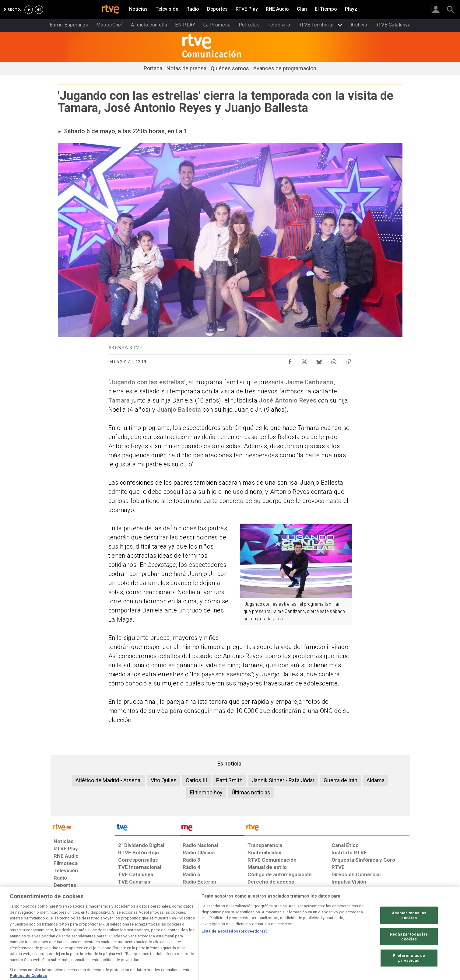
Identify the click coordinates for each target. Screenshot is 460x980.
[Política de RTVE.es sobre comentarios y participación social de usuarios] (383, 933)
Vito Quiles (164, 780)
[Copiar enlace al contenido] (348, 360)
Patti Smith (229, 780)
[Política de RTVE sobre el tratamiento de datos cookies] (164, 933)
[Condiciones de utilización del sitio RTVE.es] (63, 933)
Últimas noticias (251, 792)
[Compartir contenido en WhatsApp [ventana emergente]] (334, 360)
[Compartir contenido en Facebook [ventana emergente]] (290, 360)
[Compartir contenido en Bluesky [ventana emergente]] (319, 360)
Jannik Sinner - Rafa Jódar (283, 780)
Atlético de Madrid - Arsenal (109, 780)
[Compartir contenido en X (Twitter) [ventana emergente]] (304, 360)
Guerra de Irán (341, 780)
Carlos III (196, 780)
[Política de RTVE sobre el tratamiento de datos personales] (109, 933)
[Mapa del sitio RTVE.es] (303, 933)
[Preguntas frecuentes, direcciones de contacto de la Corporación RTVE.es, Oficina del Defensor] (335, 933)
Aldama (376, 780)
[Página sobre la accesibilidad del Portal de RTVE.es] (266, 933)
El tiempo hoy (206, 792)
